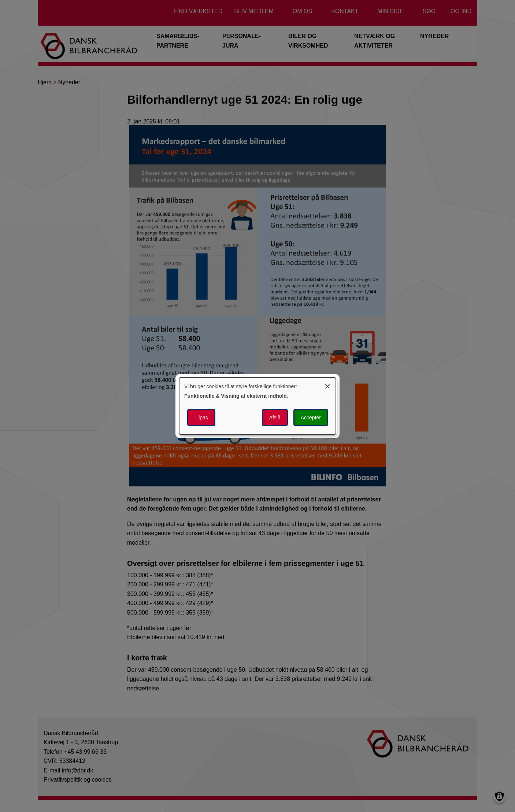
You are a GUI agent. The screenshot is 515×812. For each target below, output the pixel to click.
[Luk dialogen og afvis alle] (327, 385)
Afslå (275, 418)
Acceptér (311, 418)
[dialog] (257, 406)
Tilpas (201, 418)
